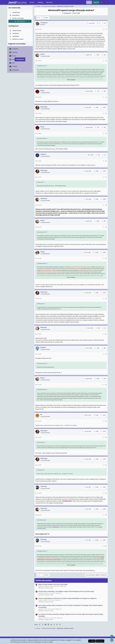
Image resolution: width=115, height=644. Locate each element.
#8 (106, 205)
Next (46, 18)
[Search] (106, 2)
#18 (106, 493)
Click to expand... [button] (71, 80)
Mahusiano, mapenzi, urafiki (46, 588)
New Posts (49, 2)
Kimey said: (40, 182)
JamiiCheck (14, 12)
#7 (106, 177)
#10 (106, 258)
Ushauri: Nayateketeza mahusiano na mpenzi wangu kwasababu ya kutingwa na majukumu (67, 598)
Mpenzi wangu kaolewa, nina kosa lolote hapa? (53, 584)
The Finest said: (41, 520)
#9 (106, 227)
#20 (106, 546)
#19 (106, 515)
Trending (40, 2)
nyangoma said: (41, 66)
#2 (106, 61)
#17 (106, 465)
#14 (106, 385)
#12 (106, 334)
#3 (106, 97)
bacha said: (40, 304)
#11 (106, 299)
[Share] (104, 29)
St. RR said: (40, 470)
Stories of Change (16, 18)
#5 (106, 133)
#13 (106, 354)
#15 (106, 421)
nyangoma (67, 13)
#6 (106, 161)
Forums (32, 2)
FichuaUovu (14, 15)
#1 (106, 29)
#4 (106, 113)
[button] (102, 2)
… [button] (41, 18)
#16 (106, 437)
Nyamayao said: (41, 138)
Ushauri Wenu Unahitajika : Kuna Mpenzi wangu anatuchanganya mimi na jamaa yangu (66, 591)
